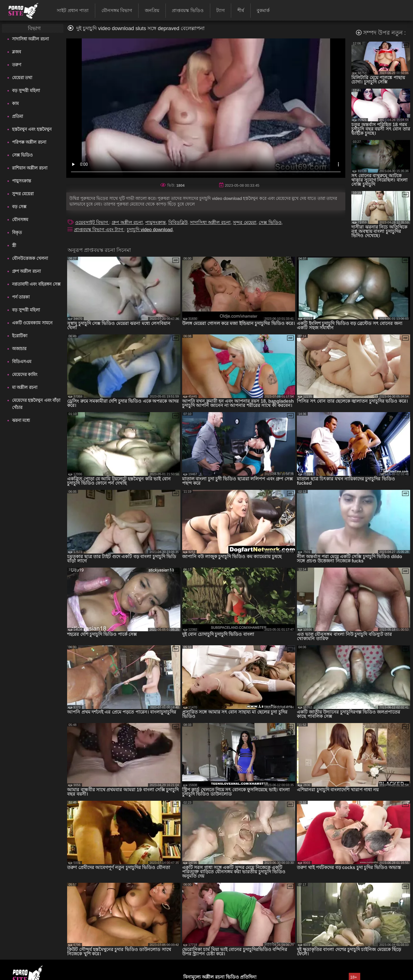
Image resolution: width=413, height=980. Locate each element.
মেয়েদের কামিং (25, 374)
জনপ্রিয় (152, 10)
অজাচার (19, 349)
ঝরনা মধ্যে (21, 420)
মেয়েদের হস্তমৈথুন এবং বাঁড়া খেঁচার (36, 404)
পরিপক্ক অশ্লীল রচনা (29, 142)
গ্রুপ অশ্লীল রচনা (26, 271)
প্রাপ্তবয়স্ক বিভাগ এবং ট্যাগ (99, 230)
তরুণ (17, 65)
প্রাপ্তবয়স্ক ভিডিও (188, 10)
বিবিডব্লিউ (178, 222)
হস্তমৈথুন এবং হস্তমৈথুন (32, 129)
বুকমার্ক (263, 10)
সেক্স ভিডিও (22, 155)
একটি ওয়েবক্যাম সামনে (32, 323)
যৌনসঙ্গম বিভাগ (117, 10)
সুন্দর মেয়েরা (23, 194)
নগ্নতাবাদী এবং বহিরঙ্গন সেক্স (36, 284)
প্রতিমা (17, 116)
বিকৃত (17, 232)
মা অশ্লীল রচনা (25, 387)
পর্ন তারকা (21, 297)
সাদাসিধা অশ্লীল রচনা (30, 39)
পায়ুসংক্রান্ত (22, 181)
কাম (15, 103)
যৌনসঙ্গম (20, 220)
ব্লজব (16, 52)
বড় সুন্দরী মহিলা (26, 90)
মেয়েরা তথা (22, 78)
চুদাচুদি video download (150, 230)
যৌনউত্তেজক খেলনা (30, 258)
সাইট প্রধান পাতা (73, 10)
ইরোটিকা (20, 336)
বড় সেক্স (19, 207)
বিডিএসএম (22, 362)
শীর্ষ (241, 10)
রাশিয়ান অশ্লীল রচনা (30, 168)
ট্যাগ (220, 10)
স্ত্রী (14, 245)
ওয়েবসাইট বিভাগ (92, 222)
